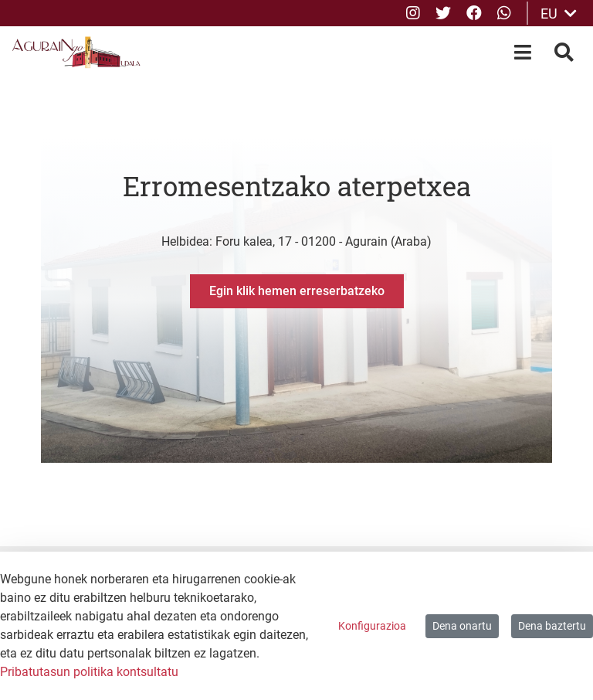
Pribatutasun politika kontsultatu (89, 672)
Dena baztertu (552, 626)
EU (559, 14)
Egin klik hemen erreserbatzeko (297, 291)
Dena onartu (462, 626)
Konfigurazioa (372, 626)
